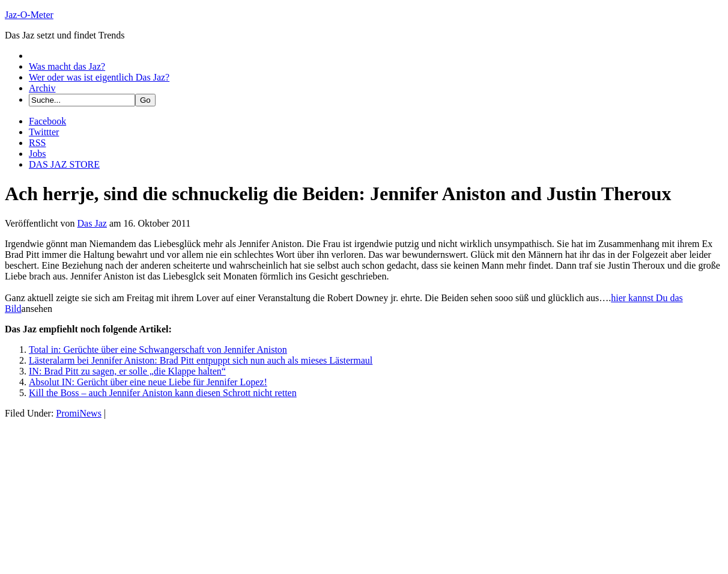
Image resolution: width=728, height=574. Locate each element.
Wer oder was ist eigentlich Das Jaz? (99, 77)
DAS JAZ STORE (64, 164)
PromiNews (79, 413)
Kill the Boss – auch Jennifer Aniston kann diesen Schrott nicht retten (163, 393)
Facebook (47, 121)
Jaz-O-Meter (29, 15)
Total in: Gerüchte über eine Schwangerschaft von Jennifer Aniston (158, 350)
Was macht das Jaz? (67, 66)
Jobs (37, 154)
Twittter (44, 132)
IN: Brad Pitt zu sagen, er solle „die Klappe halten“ (127, 371)
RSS (37, 143)
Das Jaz (92, 223)
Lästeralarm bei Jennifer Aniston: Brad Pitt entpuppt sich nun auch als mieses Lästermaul (201, 360)
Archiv (42, 88)
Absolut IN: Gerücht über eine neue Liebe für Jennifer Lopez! (148, 382)
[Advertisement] (95, 494)
